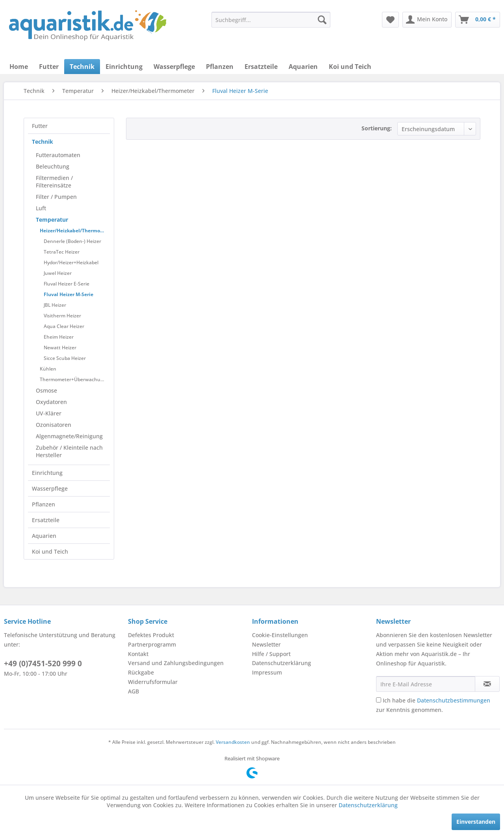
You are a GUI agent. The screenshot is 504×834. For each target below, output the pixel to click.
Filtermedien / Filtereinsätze (54, 182)
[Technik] (82, 67)
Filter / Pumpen (56, 197)
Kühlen (48, 369)
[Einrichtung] (124, 67)
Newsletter (266, 644)
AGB (133, 691)
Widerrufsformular (153, 682)
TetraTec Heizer (62, 252)
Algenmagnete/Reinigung (69, 436)
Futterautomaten (58, 155)
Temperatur (52, 220)
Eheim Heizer (59, 337)
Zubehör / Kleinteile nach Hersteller (69, 451)
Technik (43, 142)
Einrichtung (47, 473)
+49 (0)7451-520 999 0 (43, 663)
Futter (40, 126)
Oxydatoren (51, 402)
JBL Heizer (55, 305)
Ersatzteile (46, 520)
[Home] (19, 67)
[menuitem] (271, 20)
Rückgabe (141, 672)
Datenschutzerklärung (282, 663)
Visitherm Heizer (62, 316)
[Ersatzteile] (261, 67)
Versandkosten (233, 742)
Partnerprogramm (152, 644)
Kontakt (138, 654)
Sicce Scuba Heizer (65, 358)
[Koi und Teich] (350, 67)
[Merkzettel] (390, 20)
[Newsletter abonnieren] (487, 684)
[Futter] (49, 67)
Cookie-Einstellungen (280, 635)
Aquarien (44, 536)
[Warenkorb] (478, 20)
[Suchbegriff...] (271, 20)
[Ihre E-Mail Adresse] (426, 684)
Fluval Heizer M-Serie (69, 294)
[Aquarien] (303, 67)
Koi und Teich (50, 551)
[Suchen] (322, 20)
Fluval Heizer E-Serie (67, 284)
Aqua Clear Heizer (64, 326)
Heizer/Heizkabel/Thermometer (75, 231)
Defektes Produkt (151, 635)
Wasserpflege (50, 488)
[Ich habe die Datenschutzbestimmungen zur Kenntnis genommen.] (379, 700)
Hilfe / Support (271, 654)
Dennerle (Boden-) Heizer (72, 241)
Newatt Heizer (60, 347)
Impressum (267, 672)
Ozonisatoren (54, 425)
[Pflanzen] (220, 67)
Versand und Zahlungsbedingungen (176, 663)
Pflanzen (44, 504)
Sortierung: (377, 128)
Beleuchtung (53, 166)
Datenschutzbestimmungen (454, 700)
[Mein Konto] (427, 20)
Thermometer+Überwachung (73, 379)
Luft (41, 208)
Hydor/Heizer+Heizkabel (71, 262)
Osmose (46, 390)
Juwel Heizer (58, 273)
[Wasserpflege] (174, 67)
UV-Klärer (49, 413)
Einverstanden (476, 822)
